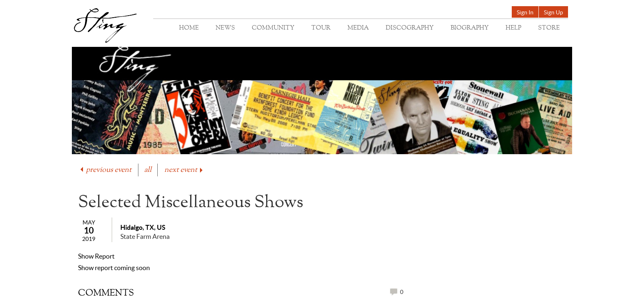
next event (184, 170)
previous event (105, 170)
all (148, 170)
